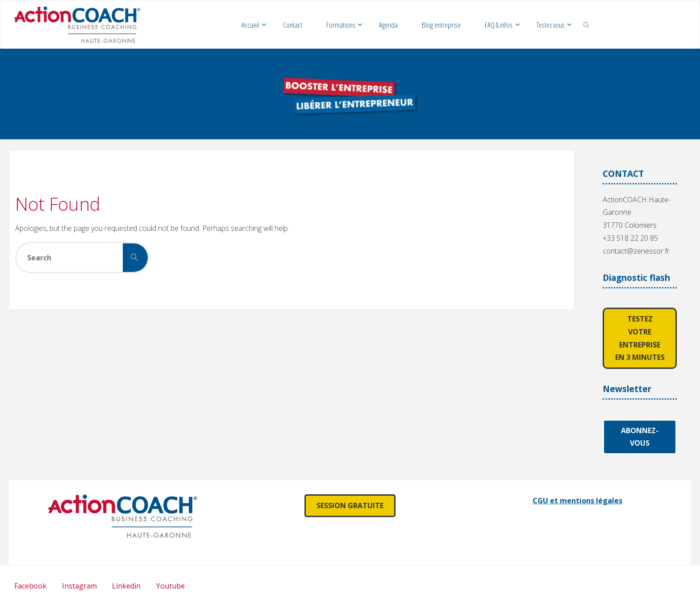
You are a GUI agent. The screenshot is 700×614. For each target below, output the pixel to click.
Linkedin (126, 586)
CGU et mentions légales (577, 501)
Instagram (79, 586)
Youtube (171, 586)
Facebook (30, 586)
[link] (587, 25)
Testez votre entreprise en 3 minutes (640, 338)
